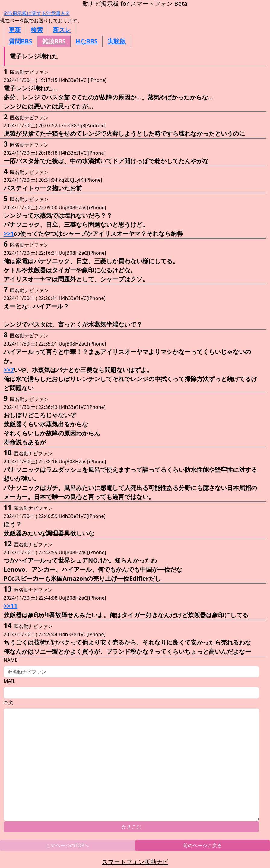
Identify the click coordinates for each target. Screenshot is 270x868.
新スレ (62, 30)
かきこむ (132, 827)
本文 (8, 702)
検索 (37, 30)
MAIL (10, 681)
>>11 (11, 606)
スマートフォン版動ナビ (135, 862)
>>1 (9, 234)
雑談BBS (54, 41)
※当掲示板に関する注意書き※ (37, 13)
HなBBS (86, 41)
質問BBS (21, 41)
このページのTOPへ (67, 845)
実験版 (117, 41)
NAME (11, 660)
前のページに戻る (202, 845)
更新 (15, 30)
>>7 (9, 370)
